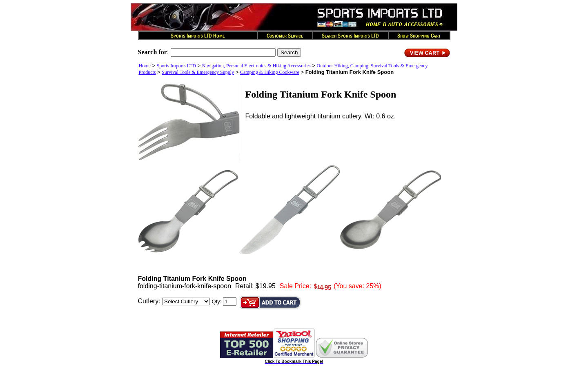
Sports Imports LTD (176, 66)
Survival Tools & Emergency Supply (198, 72)
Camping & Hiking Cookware (270, 72)
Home (145, 66)
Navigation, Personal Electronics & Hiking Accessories (256, 66)
